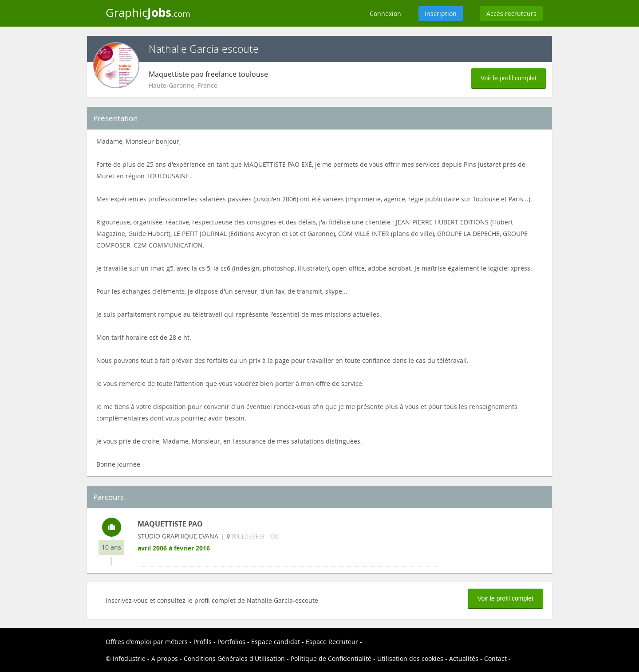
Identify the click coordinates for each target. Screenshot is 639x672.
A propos (165, 658)
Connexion (385, 14)
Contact (495, 658)
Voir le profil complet (509, 78)
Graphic (148, 12)
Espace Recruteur (332, 642)
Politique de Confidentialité (331, 658)
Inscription (441, 14)
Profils (203, 642)
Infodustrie (129, 658)
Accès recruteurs (511, 14)
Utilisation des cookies (410, 658)
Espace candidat (276, 642)
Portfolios (231, 642)
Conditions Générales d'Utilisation (234, 658)
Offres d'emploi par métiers (147, 642)
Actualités (464, 658)
